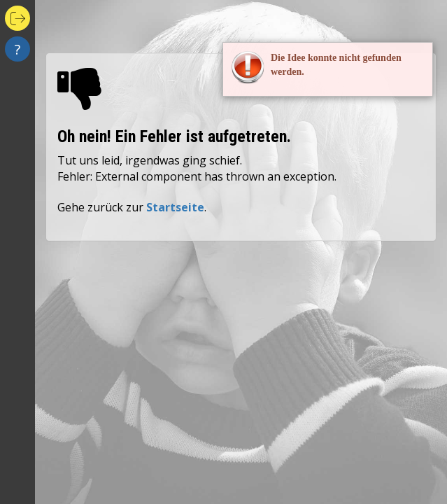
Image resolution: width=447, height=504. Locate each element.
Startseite (175, 207)
